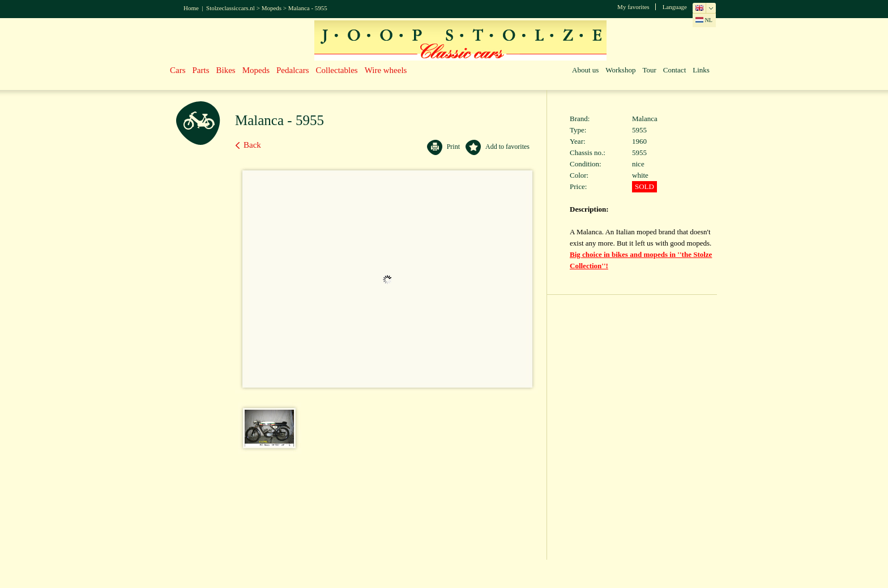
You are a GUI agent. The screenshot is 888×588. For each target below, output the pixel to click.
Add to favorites (507, 147)
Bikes (226, 70)
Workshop (620, 70)
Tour (649, 70)
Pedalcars (293, 70)
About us (585, 70)
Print (453, 147)
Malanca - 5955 (308, 8)
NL (704, 20)
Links (701, 70)
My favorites (633, 7)
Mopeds (272, 8)
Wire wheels (386, 70)
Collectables (337, 70)
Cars (178, 70)
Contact (674, 70)
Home (191, 8)
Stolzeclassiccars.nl (230, 8)
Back (252, 145)
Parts (201, 70)
